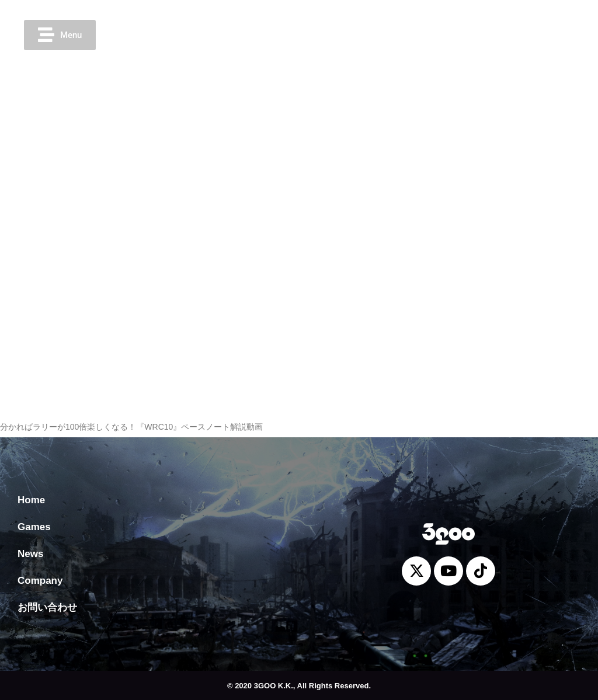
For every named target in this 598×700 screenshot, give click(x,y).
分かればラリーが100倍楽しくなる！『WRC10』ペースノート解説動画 (131, 427)
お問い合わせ (47, 607)
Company (40, 581)
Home (31, 500)
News (30, 554)
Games (34, 527)
